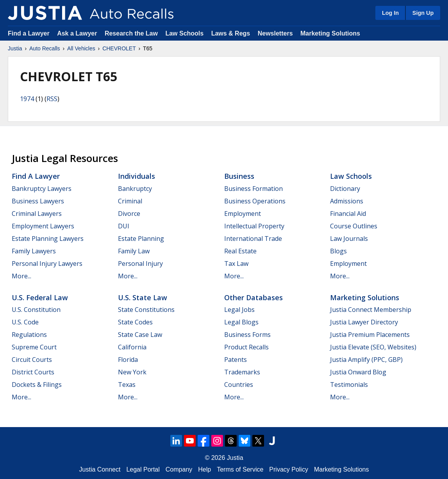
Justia (15, 48)
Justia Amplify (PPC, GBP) (366, 360)
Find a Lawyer (29, 33)
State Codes (135, 322)
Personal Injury (140, 264)
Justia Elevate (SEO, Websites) (373, 347)
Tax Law (236, 264)
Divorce (129, 214)
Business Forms (247, 335)
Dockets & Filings (37, 385)
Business (239, 176)
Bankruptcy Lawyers (42, 189)
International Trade (253, 239)
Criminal (130, 201)
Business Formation (253, 189)
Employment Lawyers (43, 226)
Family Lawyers (34, 251)
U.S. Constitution (36, 310)
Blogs (338, 251)
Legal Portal (143, 469)
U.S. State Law (143, 297)
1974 (27, 99)
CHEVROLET (119, 48)
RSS (52, 99)
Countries (239, 385)
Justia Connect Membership (371, 310)
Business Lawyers (38, 201)
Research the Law (131, 33)
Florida (128, 360)
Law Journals (349, 239)
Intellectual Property (254, 226)
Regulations (29, 335)
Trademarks (242, 372)
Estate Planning (141, 239)
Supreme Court (34, 347)
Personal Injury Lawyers (47, 264)
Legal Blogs (241, 322)
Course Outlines (354, 226)
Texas (127, 385)
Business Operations (255, 201)
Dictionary (345, 189)
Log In (390, 13)
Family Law (134, 251)
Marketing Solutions (330, 33)
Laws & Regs (231, 33)
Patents (236, 360)
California (132, 347)
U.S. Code (25, 322)
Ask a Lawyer (78, 33)
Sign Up (423, 13)
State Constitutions (146, 310)
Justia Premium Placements (370, 335)
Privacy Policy (289, 469)
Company (179, 469)
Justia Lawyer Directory (364, 322)
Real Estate (240, 251)
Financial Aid (348, 214)
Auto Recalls (45, 48)
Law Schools (184, 33)
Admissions (347, 201)
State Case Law (140, 335)
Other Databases (253, 297)
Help (204, 469)
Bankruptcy (135, 189)
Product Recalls (246, 347)
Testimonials (349, 385)
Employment (243, 214)
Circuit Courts (32, 360)
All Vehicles (81, 48)
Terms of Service (240, 469)
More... (21, 276)
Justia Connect (100, 469)
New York (132, 372)
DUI (124, 226)
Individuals (137, 176)
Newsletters (275, 33)
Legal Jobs (239, 310)
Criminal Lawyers (37, 214)
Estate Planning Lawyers (48, 239)
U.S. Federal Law (40, 297)
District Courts (33, 372)
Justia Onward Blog (358, 372)
